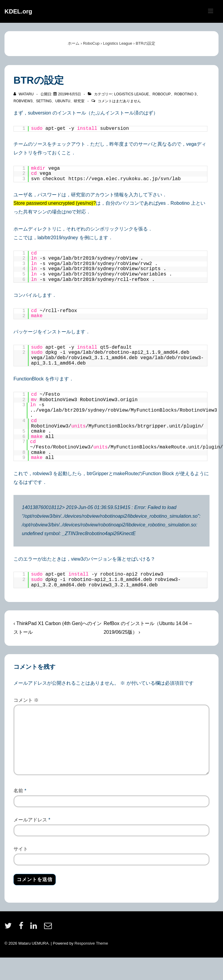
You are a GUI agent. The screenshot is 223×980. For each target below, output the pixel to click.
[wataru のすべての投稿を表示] (24, 94)
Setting (44, 101)
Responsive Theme (91, 943)
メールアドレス (30, 820)
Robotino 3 (186, 94)
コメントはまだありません (119, 101)
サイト (21, 849)
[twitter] (9, 928)
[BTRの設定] (70, 94)
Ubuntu (63, 101)
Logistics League (132, 94)
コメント (26, 700)
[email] (49, 928)
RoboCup (162, 94)
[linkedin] (35, 928)
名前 (18, 791)
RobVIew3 (23, 101)
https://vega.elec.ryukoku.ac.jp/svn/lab (124, 179)
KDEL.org (18, 11)
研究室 (79, 101)
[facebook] (22, 928)
